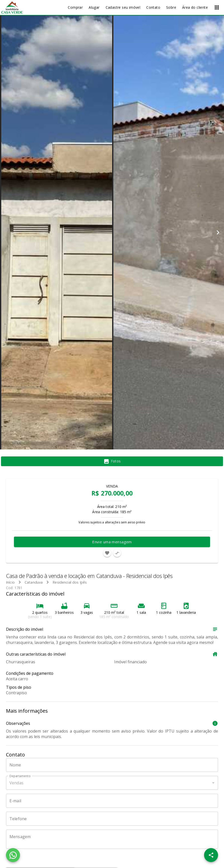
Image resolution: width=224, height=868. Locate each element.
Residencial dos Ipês (70, 582)
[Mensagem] (112, 839)
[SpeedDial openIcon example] (211, 855)
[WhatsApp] (13, 855)
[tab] (112, 461)
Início (10, 582)
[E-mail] (112, 801)
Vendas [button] (16, 783)
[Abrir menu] (217, 7)
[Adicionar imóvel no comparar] (117, 553)
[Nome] (112, 765)
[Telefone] (112, 819)
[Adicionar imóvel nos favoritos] (107, 553)
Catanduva (34, 582)
